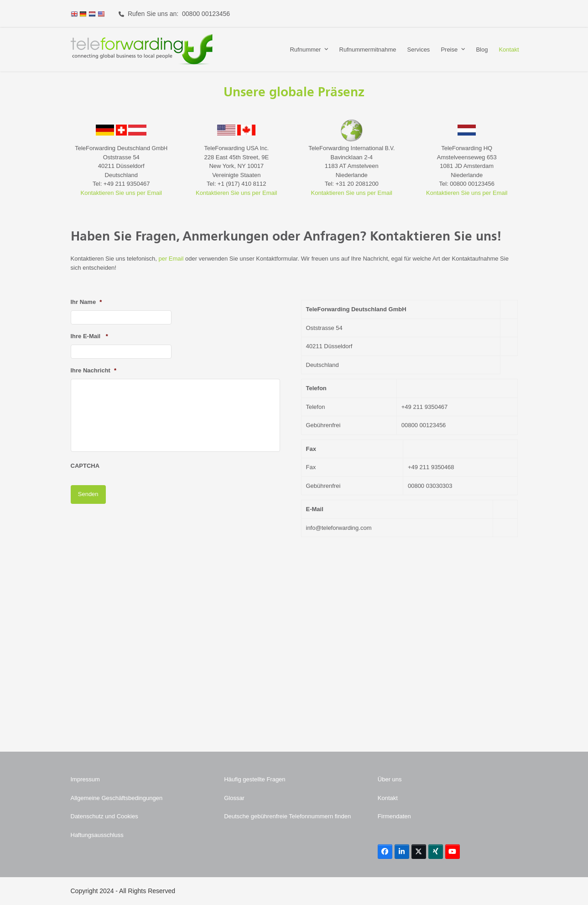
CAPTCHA (85, 466)
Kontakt (388, 798)
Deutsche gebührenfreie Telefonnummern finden (287, 816)
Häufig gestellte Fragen (255, 779)
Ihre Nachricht (94, 370)
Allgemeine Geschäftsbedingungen (117, 798)
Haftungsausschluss (97, 835)
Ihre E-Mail (89, 336)
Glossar (234, 798)
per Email (171, 259)
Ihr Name (86, 302)
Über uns (390, 779)
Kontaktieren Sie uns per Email (121, 193)
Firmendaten (394, 816)
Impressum (85, 779)
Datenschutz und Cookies (104, 816)
